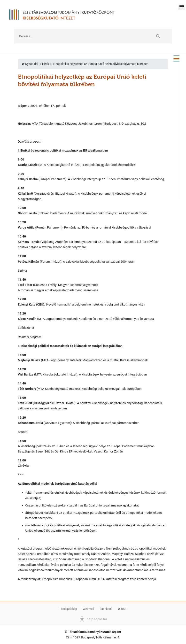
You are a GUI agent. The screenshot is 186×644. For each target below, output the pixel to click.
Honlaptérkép (68, 609)
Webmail (88, 609)
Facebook (106, 609)
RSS (122, 609)
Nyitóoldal (30, 64)
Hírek (46, 64)
